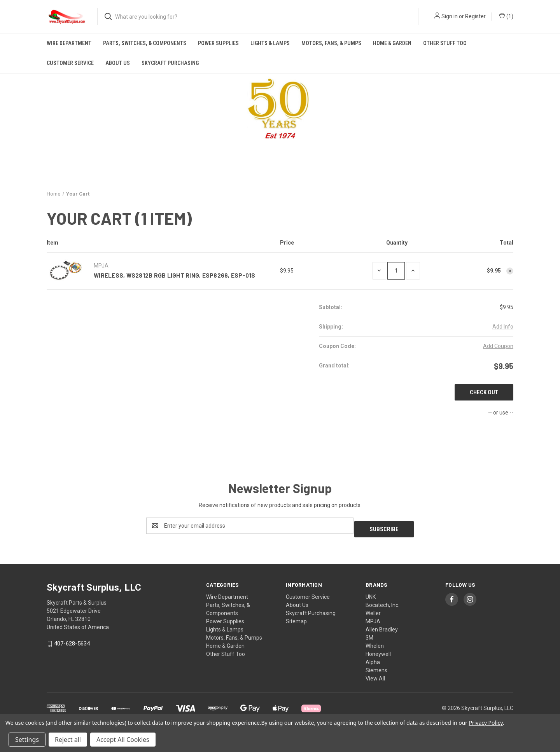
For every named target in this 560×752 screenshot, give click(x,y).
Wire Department (69, 43)
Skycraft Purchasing (170, 63)
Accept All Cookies (123, 740)
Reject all (68, 740)
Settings (27, 740)
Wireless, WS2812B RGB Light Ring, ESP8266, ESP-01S (175, 275)
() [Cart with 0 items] (506, 17)
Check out (484, 392)
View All (375, 675)
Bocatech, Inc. (382, 602)
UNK (371, 593)
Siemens (376, 667)
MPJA (373, 618)
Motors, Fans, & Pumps (331, 43)
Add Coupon (498, 346)
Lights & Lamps (270, 43)
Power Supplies (218, 43)
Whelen (375, 642)
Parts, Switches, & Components (145, 43)
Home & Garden (392, 43)
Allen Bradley (382, 626)
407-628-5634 (72, 640)
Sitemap (296, 618)
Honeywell (378, 651)
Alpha (373, 659)
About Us (118, 63)
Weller (373, 610)
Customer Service (70, 63)
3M (369, 634)
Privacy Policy (486, 723)
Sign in (450, 16)
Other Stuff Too (445, 43)
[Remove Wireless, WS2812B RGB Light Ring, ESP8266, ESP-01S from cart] (510, 271)
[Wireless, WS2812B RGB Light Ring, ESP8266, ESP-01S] (396, 271)
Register (475, 16)
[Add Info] (503, 327)
